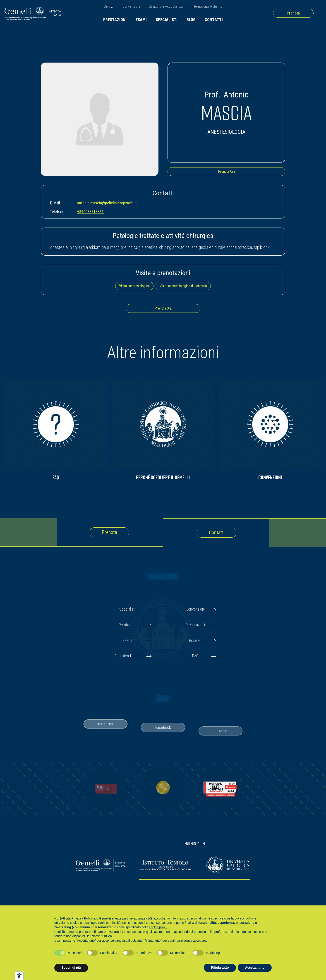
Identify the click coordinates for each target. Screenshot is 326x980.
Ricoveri (195, 640)
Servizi (109, 6)
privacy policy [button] (244, 918)
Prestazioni (115, 20)
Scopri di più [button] (71, 968)
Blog (191, 20)
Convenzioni (131, 6)
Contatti (214, 20)
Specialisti (167, 20)
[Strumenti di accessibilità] (19, 976)
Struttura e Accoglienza (166, 6)
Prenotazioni (195, 625)
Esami (141, 20)
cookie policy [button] (158, 927)
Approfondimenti (127, 656)
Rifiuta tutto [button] (220, 968)
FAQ (195, 656)
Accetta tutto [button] (255, 968)
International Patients (207, 6)
